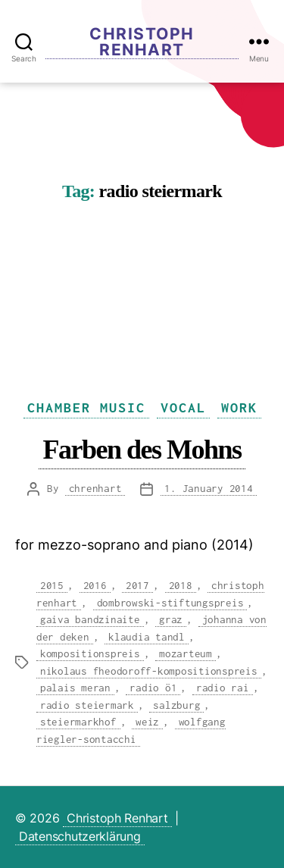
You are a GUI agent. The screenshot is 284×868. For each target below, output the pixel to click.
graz (171, 619)
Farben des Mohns (142, 449)
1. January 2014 (208, 488)
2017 (137, 585)
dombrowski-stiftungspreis (170, 603)
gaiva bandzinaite (90, 619)
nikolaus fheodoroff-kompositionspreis (149, 671)
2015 (52, 585)
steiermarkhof (78, 722)
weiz (147, 722)
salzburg (176, 705)
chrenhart (95, 488)
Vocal (183, 407)
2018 (181, 585)
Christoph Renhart (142, 42)
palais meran (75, 688)
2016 (95, 585)
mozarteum (186, 653)
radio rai (223, 688)
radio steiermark (87, 705)
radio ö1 (153, 688)
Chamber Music (86, 407)
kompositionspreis (90, 653)
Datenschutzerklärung (80, 836)
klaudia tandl (147, 637)
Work (239, 407)
